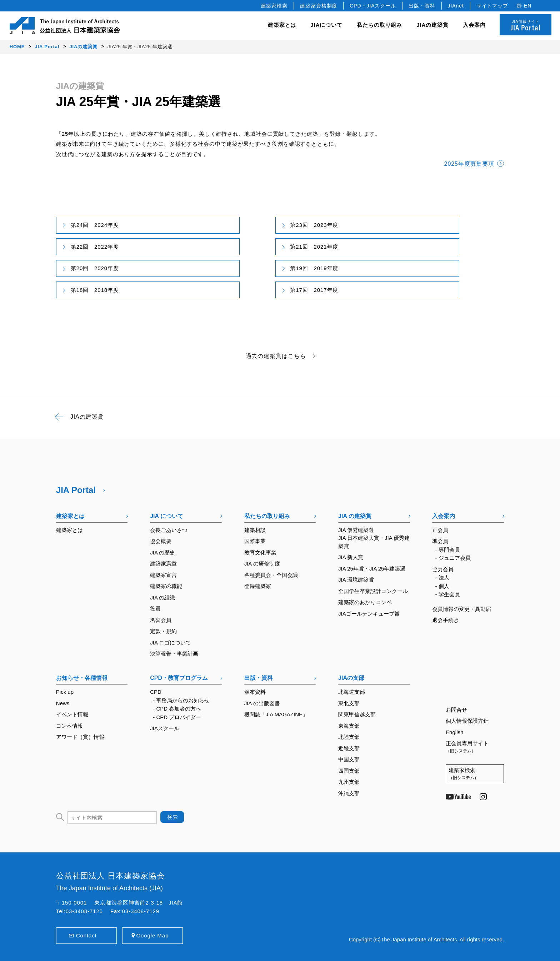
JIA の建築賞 (355, 516)
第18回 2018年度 (95, 290)
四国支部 (349, 771)
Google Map (152, 935)
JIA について (167, 516)
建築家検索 (274, 6)
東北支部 (349, 703)
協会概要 (161, 541)
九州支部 (349, 782)
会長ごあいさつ (169, 530)
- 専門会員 (448, 550)
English (454, 732)
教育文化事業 (260, 552)
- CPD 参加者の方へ (177, 709)
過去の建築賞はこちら (276, 356)
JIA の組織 (162, 597)
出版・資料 (422, 6)
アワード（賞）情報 (80, 737)
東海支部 (349, 726)
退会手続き (446, 620)
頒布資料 (255, 692)
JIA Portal (76, 490)
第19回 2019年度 (314, 268)
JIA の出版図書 (262, 703)
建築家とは (282, 25)
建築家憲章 (163, 564)
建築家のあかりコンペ (365, 602)
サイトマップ (492, 6)
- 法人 (442, 577)
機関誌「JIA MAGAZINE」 (276, 714)
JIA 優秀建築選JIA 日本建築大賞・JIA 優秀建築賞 (374, 538)
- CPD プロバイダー (177, 717)
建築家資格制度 (319, 6)
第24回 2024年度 (95, 225)
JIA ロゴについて (171, 643)
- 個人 (442, 586)
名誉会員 (161, 620)
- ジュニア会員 (453, 558)
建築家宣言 (163, 575)
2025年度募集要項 (469, 164)
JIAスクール (165, 728)
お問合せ (456, 710)
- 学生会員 (448, 594)
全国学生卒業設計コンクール (373, 591)
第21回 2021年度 (314, 247)
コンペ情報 (69, 726)
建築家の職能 (166, 586)
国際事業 (255, 541)
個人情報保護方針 (467, 721)
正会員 (440, 530)
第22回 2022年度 (95, 247)
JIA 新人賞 (351, 557)
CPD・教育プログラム (179, 678)
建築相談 (255, 530)
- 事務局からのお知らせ (181, 700)
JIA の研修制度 (262, 564)
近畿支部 (349, 748)
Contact (86, 935)
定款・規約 (163, 631)
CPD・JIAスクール (373, 6)
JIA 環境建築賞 (356, 580)
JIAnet (456, 6)
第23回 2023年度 (314, 225)
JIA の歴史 (162, 552)
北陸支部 (349, 737)
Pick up (65, 692)
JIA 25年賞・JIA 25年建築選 (372, 569)
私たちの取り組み (267, 516)
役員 (155, 609)
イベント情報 (72, 714)
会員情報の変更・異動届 (462, 609)
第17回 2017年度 (314, 290)
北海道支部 (352, 692)
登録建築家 (258, 586)
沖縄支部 (349, 793)
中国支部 (349, 759)
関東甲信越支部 (357, 714)
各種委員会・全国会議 (271, 575)
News (63, 703)
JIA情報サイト (526, 26)
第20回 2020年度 (95, 268)
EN (528, 6)
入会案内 (444, 516)
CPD (156, 692)
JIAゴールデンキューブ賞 (369, 614)
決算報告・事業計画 (174, 654)
